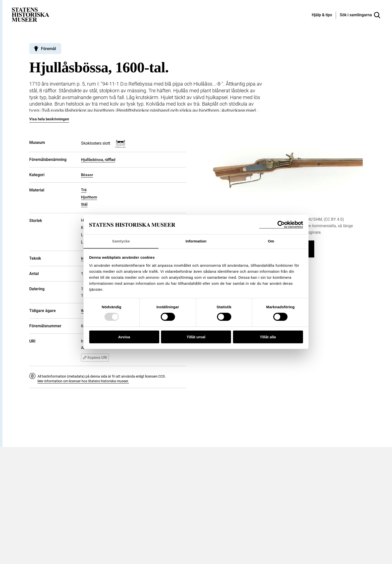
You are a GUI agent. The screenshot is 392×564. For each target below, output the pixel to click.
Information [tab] (196, 241)
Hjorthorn (89, 197)
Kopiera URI (95, 358)
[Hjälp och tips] (322, 15)
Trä (84, 190)
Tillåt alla (268, 337)
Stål (84, 204)
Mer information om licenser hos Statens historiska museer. (83, 381)
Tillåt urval (196, 337)
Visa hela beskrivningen (49, 119)
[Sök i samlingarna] (360, 15)
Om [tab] (271, 241)
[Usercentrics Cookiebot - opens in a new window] (281, 225)
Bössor (87, 175)
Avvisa (124, 337)
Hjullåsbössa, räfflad (98, 160)
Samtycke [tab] (121, 241)
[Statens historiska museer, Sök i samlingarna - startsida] (30, 14)
